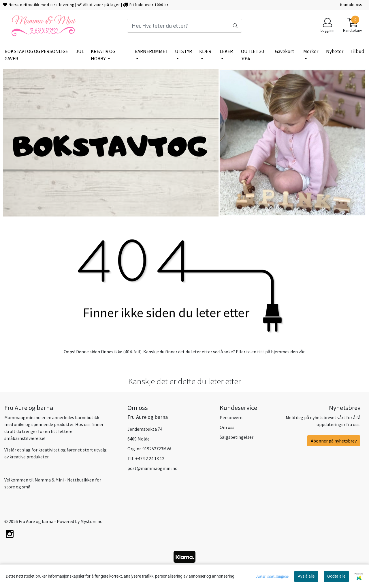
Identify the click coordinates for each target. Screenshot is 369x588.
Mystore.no (92, 521)
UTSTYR (183, 51)
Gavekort (285, 51)
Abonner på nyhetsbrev (334, 441)
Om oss (227, 427)
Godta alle (336, 576)
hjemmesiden (284, 352)
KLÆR (205, 51)
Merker (311, 51)
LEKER (226, 51)
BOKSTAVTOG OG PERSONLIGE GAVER (36, 55)
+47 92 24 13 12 (150, 458)
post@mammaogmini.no (153, 468)
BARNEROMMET (151, 51)
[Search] (184, 26)
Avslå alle (306, 576)
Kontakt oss (351, 5)
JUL (80, 51)
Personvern (231, 417)
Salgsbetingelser (237, 437)
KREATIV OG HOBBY (103, 55)
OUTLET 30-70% (253, 55)
